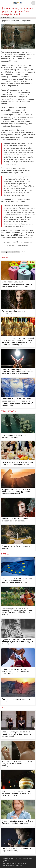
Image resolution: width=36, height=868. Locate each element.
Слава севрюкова (22, 245)
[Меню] (33, 3)
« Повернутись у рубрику (10, 252)
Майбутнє (17, 242)
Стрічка (24, 252)
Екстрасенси (8, 242)
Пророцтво (11, 245)
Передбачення (27, 242)
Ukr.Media (13, 61)
